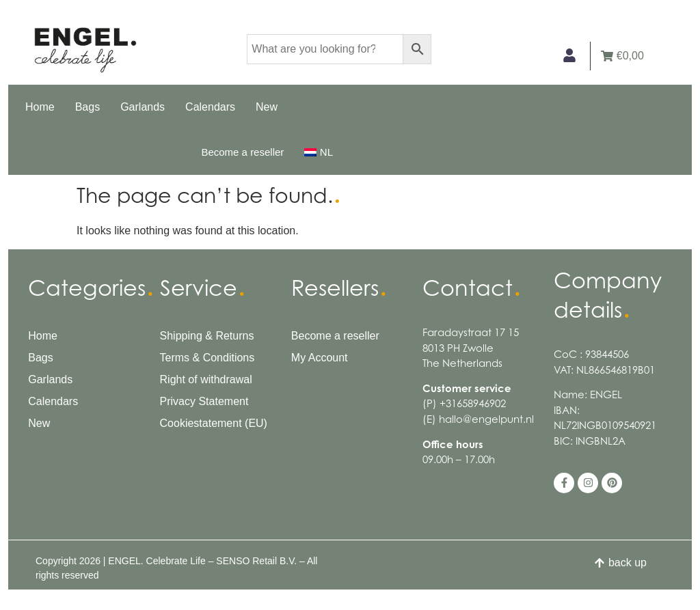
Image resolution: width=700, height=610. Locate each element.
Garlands (143, 107)
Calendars (210, 107)
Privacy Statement (204, 401)
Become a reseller (242, 152)
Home (40, 107)
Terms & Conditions (207, 358)
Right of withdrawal (206, 379)
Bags (87, 107)
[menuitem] (319, 152)
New (267, 107)
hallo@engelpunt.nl (486, 419)
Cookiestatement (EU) (214, 423)
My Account (320, 358)
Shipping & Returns (207, 336)
